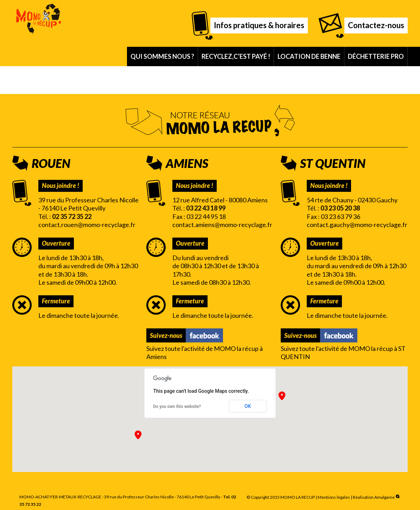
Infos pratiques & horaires (259, 25)
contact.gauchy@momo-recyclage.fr (357, 225)
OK (248, 406)
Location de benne (309, 56)
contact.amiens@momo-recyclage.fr (222, 225)
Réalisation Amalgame (377, 497)
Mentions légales (334, 497)
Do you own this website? (177, 407)
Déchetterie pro (376, 56)
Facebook (204, 335)
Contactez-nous (376, 25)
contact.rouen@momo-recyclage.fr (87, 225)
